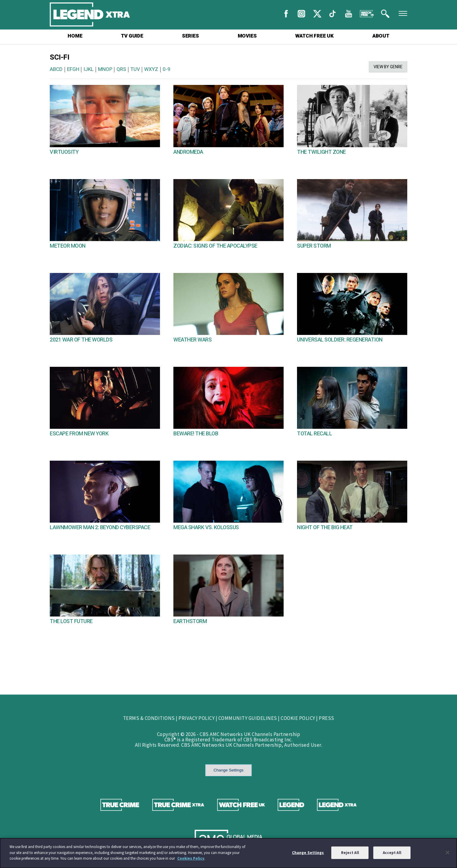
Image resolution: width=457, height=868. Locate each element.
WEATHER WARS (192, 340)
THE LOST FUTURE (71, 621)
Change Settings (229, 770)
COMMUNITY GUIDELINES (248, 718)
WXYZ (151, 69)
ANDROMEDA (188, 152)
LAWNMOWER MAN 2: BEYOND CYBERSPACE (100, 528)
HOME (75, 36)
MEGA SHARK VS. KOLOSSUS (206, 528)
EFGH (73, 69)
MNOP (105, 69)
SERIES (191, 36)
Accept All (392, 855)
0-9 (167, 69)
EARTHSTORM (190, 621)
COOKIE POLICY (298, 718)
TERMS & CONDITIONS (149, 718)
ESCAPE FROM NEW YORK (79, 434)
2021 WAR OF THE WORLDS (81, 340)
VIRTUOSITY (64, 152)
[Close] (447, 855)
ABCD (56, 69)
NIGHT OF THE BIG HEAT (325, 528)
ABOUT (381, 36)
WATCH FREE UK (314, 36)
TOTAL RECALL (314, 434)
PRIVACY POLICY (196, 718)
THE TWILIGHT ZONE (321, 152)
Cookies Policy (191, 861)
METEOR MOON (68, 246)
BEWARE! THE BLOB (196, 434)
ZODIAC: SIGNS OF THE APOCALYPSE (215, 246)
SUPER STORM (314, 246)
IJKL (88, 69)
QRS (121, 69)
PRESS (327, 718)
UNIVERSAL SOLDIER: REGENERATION (340, 340)
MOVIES (247, 36)
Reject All (350, 855)
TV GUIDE (132, 36)
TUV (135, 69)
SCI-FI (59, 57)
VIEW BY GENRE (388, 67)
